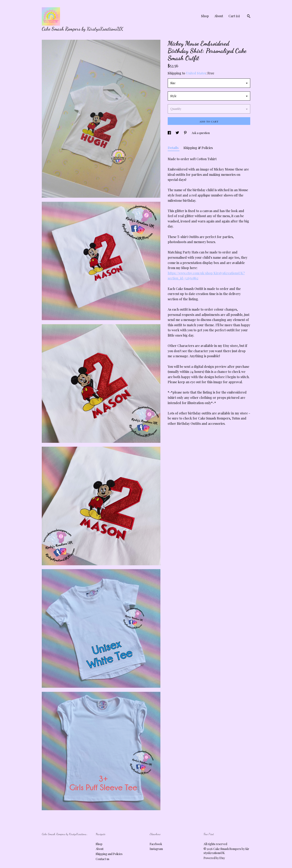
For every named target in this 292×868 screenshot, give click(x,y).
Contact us (103, 859)
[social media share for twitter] (178, 133)
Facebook (156, 844)
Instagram (156, 849)
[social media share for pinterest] (186, 133)
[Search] (249, 17)
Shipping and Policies (109, 854)
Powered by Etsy (214, 858)
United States (196, 73)
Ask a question (201, 133)
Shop (205, 16)
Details (174, 148)
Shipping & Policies (198, 148)
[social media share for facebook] (170, 133)
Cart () (234, 16)
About (219, 16)
